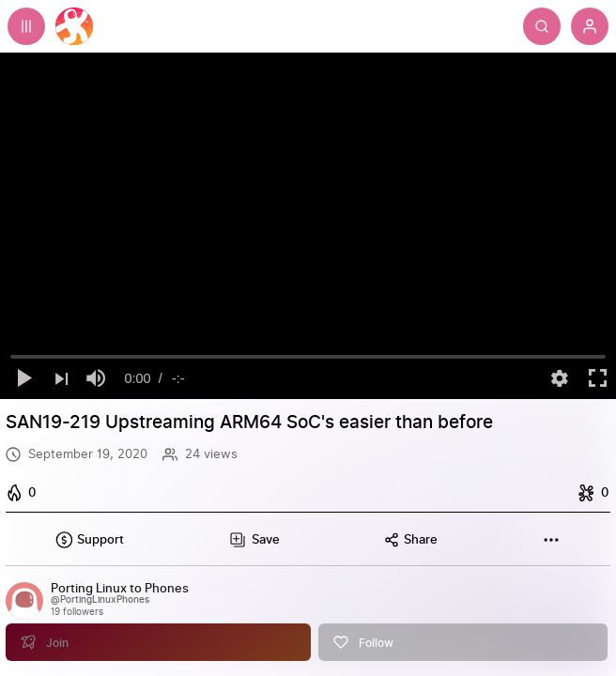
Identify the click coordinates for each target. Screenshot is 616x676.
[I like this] (24, 493)
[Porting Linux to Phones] (120, 589)
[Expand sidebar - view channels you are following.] (26, 26)
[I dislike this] (591, 493)
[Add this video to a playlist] (254, 540)
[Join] (158, 626)
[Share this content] (411, 540)
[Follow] (463, 626)
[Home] (74, 26)
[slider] (308, 357)
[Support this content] (90, 540)
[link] (308, 613)
